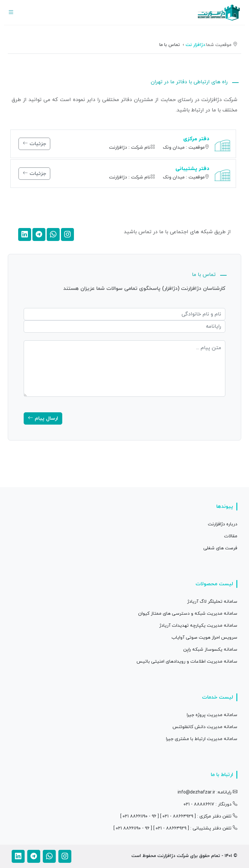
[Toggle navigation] (11, 12)
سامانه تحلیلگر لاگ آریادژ (212, 602)
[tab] (219, 126)
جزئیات (34, 144)
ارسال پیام (43, 418)
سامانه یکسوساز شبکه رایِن (210, 650)
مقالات (231, 536)
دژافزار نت (195, 45)
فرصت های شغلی (220, 548)
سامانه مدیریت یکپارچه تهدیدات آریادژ (198, 626)
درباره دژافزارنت (223, 524)
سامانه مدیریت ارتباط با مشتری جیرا (202, 739)
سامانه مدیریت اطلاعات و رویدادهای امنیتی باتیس (187, 662)
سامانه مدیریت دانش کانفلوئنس (205, 727)
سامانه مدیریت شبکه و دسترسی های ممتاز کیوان (188, 614)
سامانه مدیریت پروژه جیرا (212, 715)
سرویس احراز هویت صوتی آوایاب (204, 638)
